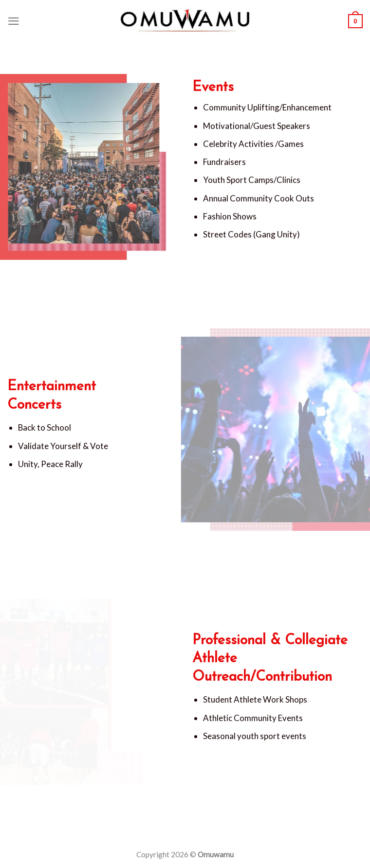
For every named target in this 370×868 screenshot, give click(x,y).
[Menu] (14, 21)
